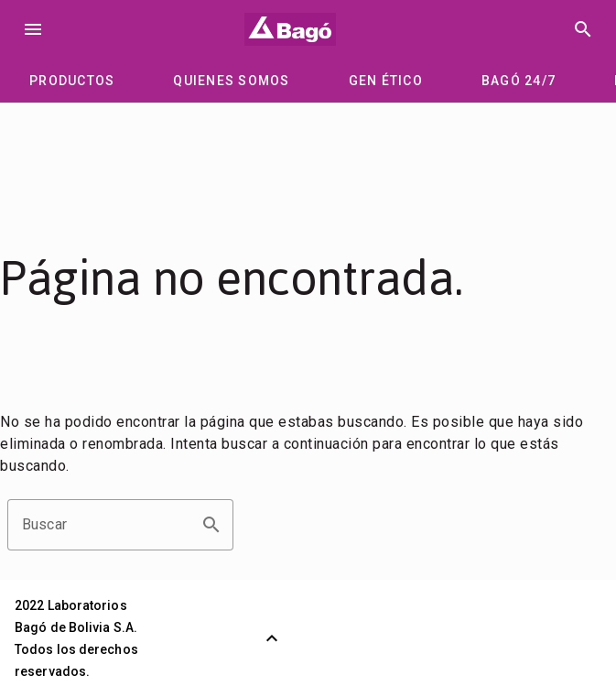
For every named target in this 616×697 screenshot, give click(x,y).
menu (33, 29)
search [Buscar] (583, 29)
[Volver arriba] (272, 638)
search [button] (211, 525)
